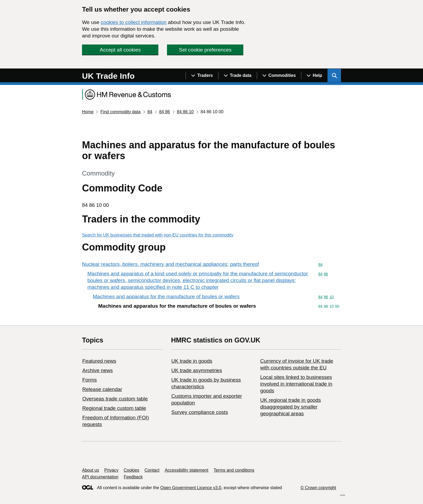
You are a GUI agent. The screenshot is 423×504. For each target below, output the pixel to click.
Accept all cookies (120, 50)
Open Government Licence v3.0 (191, 488)
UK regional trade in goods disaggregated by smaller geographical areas (290, 407)
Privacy (111, 470)
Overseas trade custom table (115, 399)
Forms (90, 380)
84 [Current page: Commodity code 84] (150, 112)
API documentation (100, 477)
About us (91, 470)
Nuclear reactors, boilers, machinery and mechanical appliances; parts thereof (170, 264)
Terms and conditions (234, 470)
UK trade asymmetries (197, 370)
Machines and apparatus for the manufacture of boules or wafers (166, 296)
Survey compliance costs (200, 412)
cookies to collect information (134, 22)
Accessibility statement (186, 470)
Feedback (133, 477)
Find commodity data (120, 112)
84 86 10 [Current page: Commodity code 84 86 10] (185, 112)
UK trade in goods (192, 361)
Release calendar (102, 389)
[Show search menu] (334, 76)
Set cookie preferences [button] (205, 50)
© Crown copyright (318, 488)
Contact (152, 470)
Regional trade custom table (114, 408)
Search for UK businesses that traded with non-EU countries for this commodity (158, 235)
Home (88, 112)
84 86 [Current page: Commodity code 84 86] (165, 112)
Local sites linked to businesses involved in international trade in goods (296, 384)
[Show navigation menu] (202, 76)
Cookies (132, 470)
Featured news (99, 361)
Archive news (98, 370)
